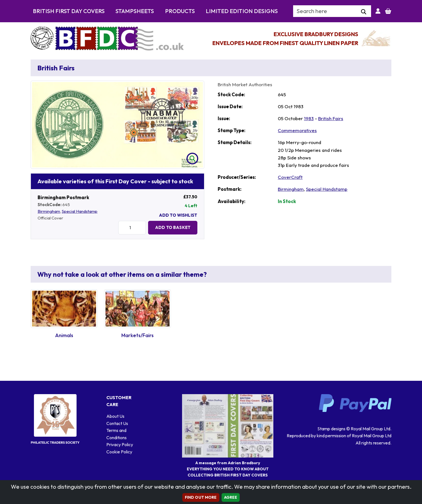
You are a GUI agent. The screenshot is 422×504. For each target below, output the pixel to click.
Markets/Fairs (138, 335)
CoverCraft (290, 177)
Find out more (201, 497)
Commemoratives (297, 130)
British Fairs (331, 118)
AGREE (231, 497)
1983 (309, 118)
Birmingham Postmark (63, 197)
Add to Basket (173, 227)
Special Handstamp (80, 211)
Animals (64, 335)
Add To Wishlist (178, 215)
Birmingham (49, 211)
